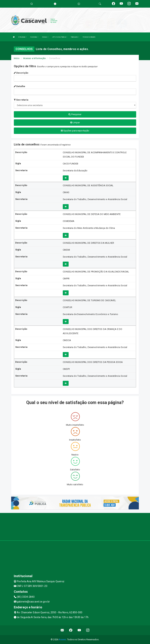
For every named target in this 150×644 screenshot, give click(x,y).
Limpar (75, 122)
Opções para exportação (75, 131)
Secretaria (21, 100)
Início (17, 58)
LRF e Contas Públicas (60, 37)
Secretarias (34, 37)
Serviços (45, 37)
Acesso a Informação (34, 58)
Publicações (75, 37)
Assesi (62, 639)
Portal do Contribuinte (89, 37)
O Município (22, 37)
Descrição (21, 73)
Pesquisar (75, 114)
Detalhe (20, 86)
